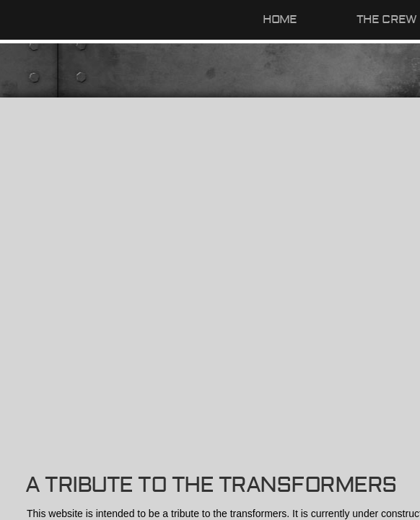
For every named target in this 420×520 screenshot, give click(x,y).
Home (280, 19)
